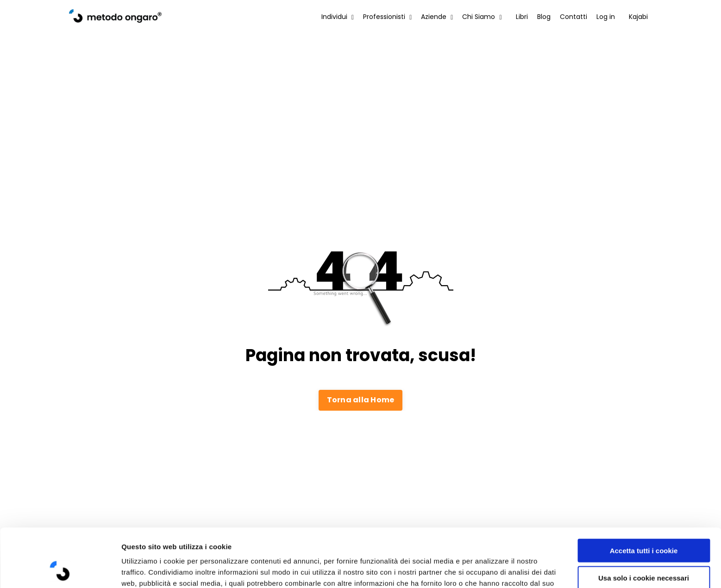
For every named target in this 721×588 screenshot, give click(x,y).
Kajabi (638, 17)
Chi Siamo (482, 17)
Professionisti (387, 17)
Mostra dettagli (492, 570)
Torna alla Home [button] (361, 400)
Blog (544, 17)
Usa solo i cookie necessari (644, 523)
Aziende (437, 17)
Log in (606, 17)
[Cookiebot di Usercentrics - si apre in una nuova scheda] (60, 570)
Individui (338, 17)
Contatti (574, 17)
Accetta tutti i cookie (644, 496)
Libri (522, 17)
